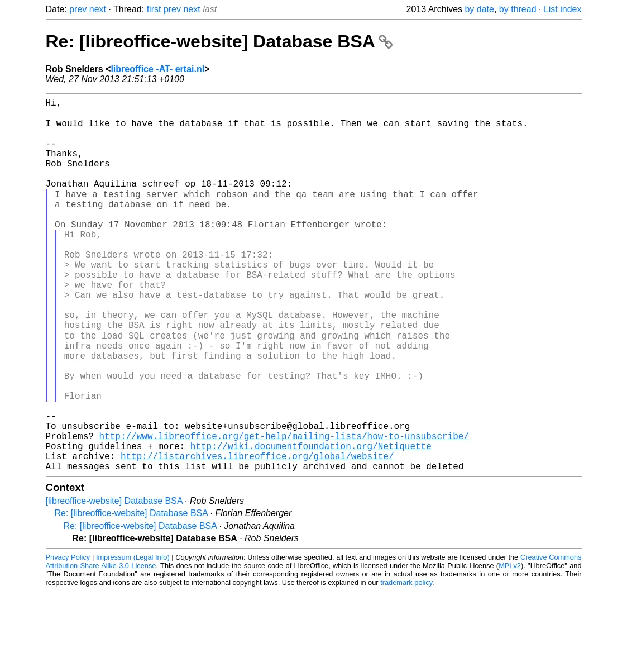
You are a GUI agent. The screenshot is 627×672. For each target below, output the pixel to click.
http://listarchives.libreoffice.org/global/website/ (257, 535)
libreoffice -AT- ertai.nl (157, 69)
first (154, 9)
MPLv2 (510, 647)
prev (78, 9)
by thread (518, 9)
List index (563, 9)
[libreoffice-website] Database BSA (114, 582)
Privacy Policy (68, 638)
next (98, 9)
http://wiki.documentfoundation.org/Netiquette (311, 522)
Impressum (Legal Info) (133, 638)
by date (479, 9)
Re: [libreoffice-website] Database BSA (219, 41)
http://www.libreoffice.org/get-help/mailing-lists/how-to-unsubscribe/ (284, 510)
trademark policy (406, 663)
